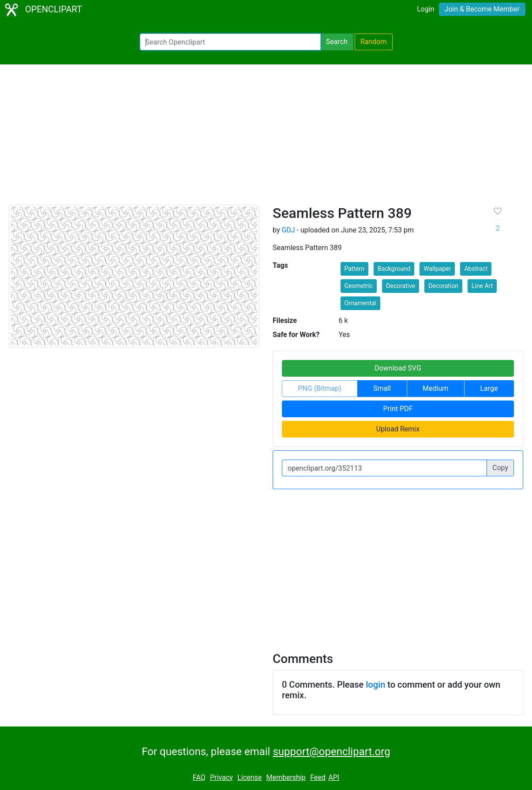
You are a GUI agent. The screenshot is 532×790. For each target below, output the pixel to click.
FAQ (199, 777)
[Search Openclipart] (230, 42)
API (334, 777)
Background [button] (394, 269)
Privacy (221, 777)
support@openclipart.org (331, 752)
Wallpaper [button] (437, 269)
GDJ (288, 230)
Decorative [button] (401, 286)
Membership (286, 777)
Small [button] (382, 388)
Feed (318, 777)
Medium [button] (435, 388)
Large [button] (489, 388)
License (249, 777)
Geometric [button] (359, 286)
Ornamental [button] (361, 303)
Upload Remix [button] (398, 429)
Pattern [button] (354, 269)
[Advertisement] (266, 139)
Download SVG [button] (398, 368)
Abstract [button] (476, 269)
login (375, 685)
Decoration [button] (443, 286)
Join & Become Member (482, 9)
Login (425, 9)
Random (374, 42)
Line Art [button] (482, 286)
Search (337, 42)
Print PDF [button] (398, 409)
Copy (500, 468)
